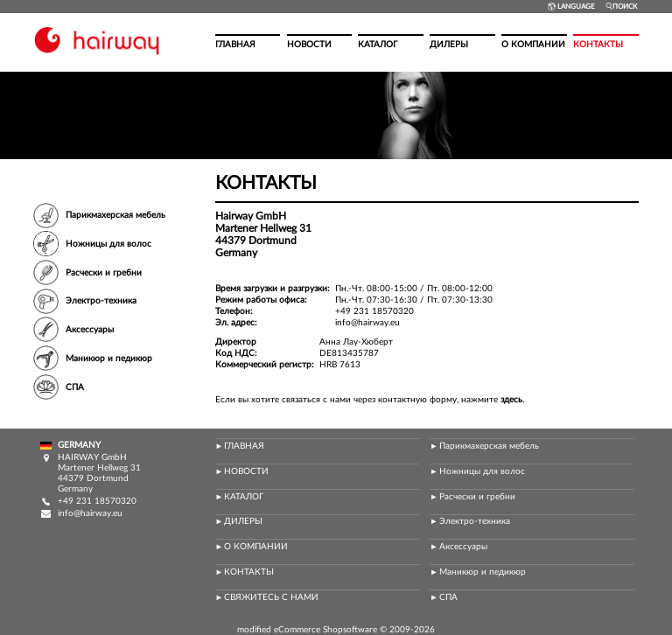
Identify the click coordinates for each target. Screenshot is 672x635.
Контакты (598, 45)
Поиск (621, 7)
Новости (309, 45)
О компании (533, 45)
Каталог (378, 45)
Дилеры (449, 45)
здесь (511, 400)
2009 (400, 630)
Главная (235, 45)
